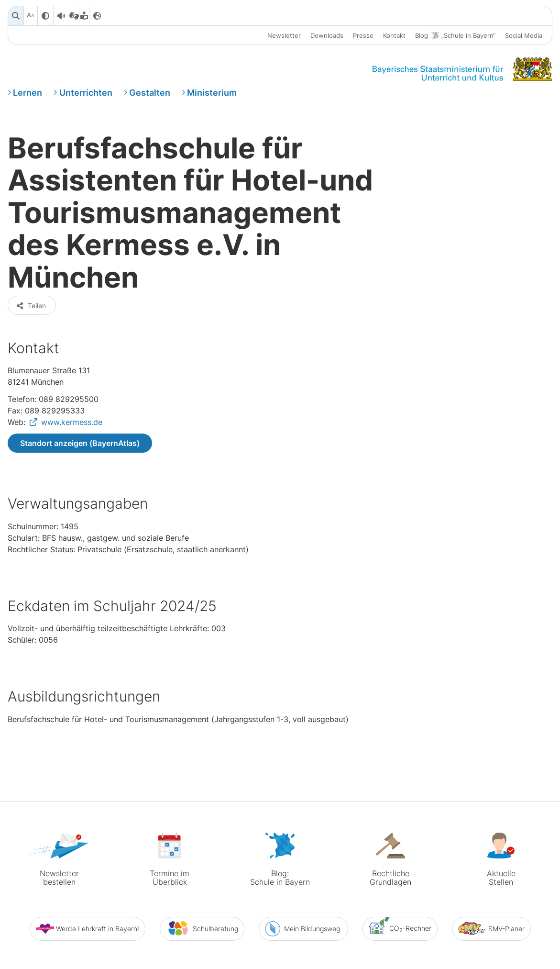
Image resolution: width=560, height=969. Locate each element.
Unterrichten (86, 93)
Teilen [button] (31, 273)
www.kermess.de (72, 390)
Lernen (27, 93)
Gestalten (150, 93)
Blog (455, 36)
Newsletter (284, 35)
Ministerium (212, 93)
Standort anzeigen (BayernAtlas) (80, 411)
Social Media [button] (524, 35)
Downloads (327, 35)
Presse (363, 35)
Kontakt (394, 35)
